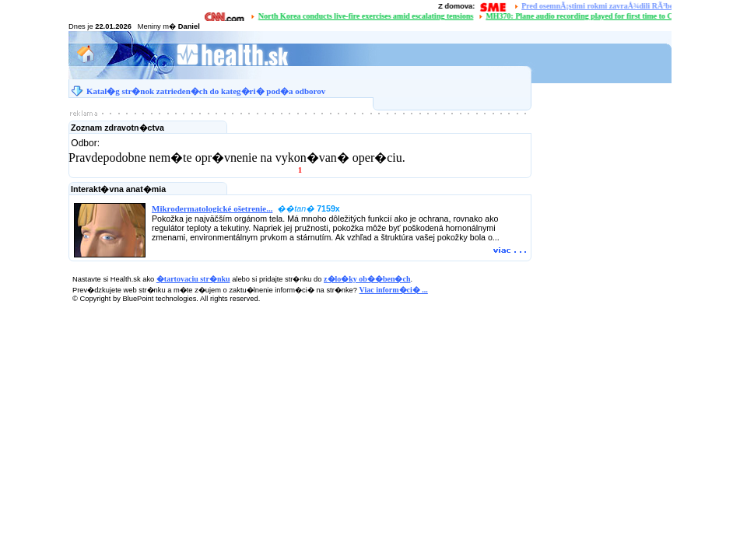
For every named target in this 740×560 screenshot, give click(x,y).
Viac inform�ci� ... (394, 290)
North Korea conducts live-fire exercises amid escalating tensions (368, 16)
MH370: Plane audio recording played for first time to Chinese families (606, 16)
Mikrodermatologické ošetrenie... (212, 208)
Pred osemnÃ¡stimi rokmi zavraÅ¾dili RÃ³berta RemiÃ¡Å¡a (624, 6)
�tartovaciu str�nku (193, 279)
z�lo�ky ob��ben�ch (367, 279)
